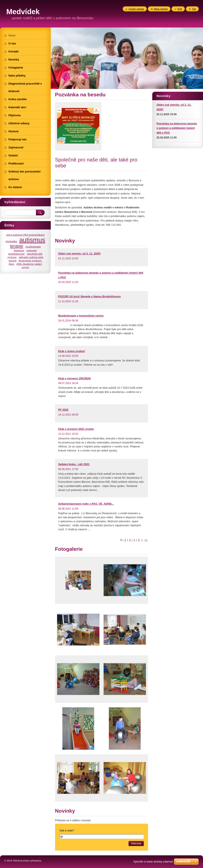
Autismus (19, 250)
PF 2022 (63, 410)
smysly (25, 267)
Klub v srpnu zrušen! (72, 351)
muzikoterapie (33, 247)
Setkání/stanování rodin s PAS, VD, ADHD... (86, 504)
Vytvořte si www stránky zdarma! (153, 862)
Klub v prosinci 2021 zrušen (76, 429)
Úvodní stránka (136, 9)
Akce (11, 264)
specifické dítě (35, 254)
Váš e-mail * (67, 830)
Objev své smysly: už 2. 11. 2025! (79, 254)
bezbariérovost (16, 254)
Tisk (194, 9)
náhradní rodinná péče (31, 257)
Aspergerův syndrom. (30, 260)
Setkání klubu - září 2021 (74, 464)
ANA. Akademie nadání (29, 264)
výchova (12, 257)
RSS (180, 9)
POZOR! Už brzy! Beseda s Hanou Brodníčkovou (89, 296)
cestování (32, 250)
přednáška (11, 241)
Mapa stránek (161, 9)
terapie (16, 246)
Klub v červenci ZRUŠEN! (75, 378)
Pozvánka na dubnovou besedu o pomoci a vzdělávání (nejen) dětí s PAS (177, 128)
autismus (32, 240)
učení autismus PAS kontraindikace (25, 235)
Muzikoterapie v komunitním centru (81, 316)
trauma (12, 260)
